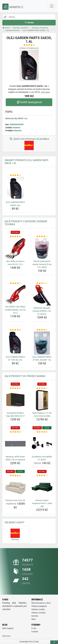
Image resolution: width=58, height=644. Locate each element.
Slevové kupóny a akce (41, 603)
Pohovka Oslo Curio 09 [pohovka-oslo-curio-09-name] (15, 500)
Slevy (34, 619)
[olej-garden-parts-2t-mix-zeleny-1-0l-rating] (42, 330)
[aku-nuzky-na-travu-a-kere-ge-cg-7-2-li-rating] (15, 237)
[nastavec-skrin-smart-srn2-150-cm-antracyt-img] (15, 444)
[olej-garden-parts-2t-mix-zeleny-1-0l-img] (42, 343)
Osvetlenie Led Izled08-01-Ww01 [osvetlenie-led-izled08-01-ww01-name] (42, 458)
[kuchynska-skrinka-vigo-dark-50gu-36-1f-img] (15, 400)
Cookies (35, 632)
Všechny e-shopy (38, 613)
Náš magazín (8, 628)
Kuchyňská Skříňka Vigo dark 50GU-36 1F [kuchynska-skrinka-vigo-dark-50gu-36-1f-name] (15, 415)
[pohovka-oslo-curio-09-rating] (15, 476)
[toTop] (54, 642)
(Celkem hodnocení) (29, 48)
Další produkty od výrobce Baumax (25, 376)
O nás (34, 628)
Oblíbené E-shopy (14, 522)
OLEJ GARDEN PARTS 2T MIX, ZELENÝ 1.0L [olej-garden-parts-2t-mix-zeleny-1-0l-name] (42, 358)
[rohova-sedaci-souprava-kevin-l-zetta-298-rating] (42, 476)
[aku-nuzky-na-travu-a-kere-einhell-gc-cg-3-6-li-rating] (15, 283)
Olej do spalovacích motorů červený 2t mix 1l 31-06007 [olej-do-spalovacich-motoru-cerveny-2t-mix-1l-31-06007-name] (42, 264)
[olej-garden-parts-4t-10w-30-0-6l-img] (15, 343)
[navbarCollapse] (52, 6)
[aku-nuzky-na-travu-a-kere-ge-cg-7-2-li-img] (15, 249)
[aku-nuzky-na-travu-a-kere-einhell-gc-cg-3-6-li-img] (15, 295)
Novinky (35, 616)
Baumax (17, 128)
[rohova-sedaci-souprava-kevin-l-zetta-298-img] (42, 488)
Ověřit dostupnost (29, 102)
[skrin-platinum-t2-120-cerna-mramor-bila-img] (42, 400)
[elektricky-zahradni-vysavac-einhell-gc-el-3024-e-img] (42, 295)
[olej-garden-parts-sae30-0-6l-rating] (15, 175)
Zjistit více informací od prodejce (29, 144)
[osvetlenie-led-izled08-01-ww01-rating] (42, 432)
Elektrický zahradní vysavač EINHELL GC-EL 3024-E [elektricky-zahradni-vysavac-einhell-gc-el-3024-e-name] (42, 311)
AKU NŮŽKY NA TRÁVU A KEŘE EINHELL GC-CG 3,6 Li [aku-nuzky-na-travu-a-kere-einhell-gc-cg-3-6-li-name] (15, 310)
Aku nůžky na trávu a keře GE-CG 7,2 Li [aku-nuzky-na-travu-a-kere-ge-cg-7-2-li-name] (15, 263)
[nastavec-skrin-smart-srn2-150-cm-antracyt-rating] (15, 432)
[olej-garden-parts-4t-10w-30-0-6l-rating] (15, 330)
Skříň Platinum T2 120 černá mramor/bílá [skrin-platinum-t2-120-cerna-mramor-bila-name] (42, 415)
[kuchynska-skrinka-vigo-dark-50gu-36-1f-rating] (15, 388)
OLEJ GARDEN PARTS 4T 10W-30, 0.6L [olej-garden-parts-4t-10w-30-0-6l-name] (15, 358)
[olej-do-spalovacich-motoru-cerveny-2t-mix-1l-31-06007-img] (42, 249)
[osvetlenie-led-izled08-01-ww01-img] (42, 444)
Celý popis (45, 92)
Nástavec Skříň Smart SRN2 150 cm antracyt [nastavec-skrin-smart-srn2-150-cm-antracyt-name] (15, 458)
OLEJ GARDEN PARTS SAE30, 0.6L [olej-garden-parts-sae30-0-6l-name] (15, 204)
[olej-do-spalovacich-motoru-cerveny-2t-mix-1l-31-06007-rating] (42, 237)
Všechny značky (38, 609)
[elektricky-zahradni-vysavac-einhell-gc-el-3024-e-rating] (42, 283)
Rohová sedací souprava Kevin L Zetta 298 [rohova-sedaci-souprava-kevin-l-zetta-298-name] (42, 503)
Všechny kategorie (39, 606)
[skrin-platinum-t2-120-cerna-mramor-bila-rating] (42, 388)
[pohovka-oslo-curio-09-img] (15, 488)
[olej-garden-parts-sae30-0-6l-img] (15, 188)
